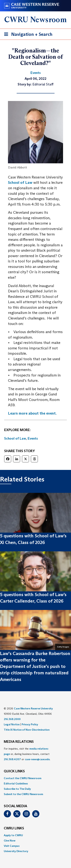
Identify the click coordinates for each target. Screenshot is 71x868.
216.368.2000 (12, 719)
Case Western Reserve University (33, 708)
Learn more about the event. (32, 413)
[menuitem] (35, 778)
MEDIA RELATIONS (19, 742)
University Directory (16, 851)
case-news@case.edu (37, 759)
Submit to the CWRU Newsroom (23, 794)
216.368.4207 (12, 759)
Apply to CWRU (13, 835)
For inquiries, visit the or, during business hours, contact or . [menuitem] (27, 754)
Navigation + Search (27, 35)
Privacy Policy (30, 724)
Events (33, 438)
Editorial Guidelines (16, 783)
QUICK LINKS (14, 771)
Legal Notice (12, 724)
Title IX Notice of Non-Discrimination (27, 730)
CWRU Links (14, 828)
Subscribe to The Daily (17, 789)
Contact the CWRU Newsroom (23, 778)
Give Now (10, 841)
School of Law (20, 182)
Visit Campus (12, 846)
